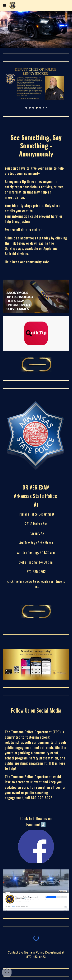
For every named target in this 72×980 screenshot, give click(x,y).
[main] (36, 146)
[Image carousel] (36, 88)
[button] (5, 5)
